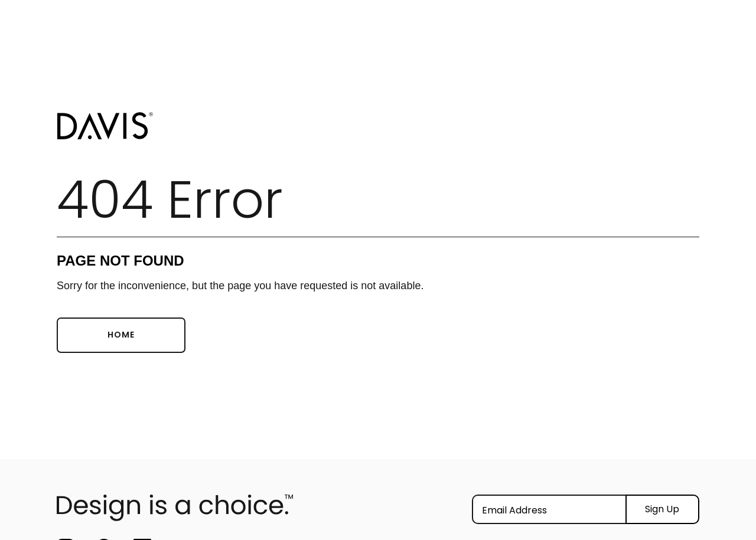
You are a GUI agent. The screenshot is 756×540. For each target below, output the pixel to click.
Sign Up (662, 509)
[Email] (549, 509)
